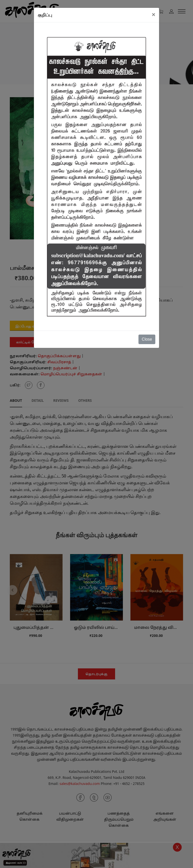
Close (147, 339)
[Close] (154, 15)
